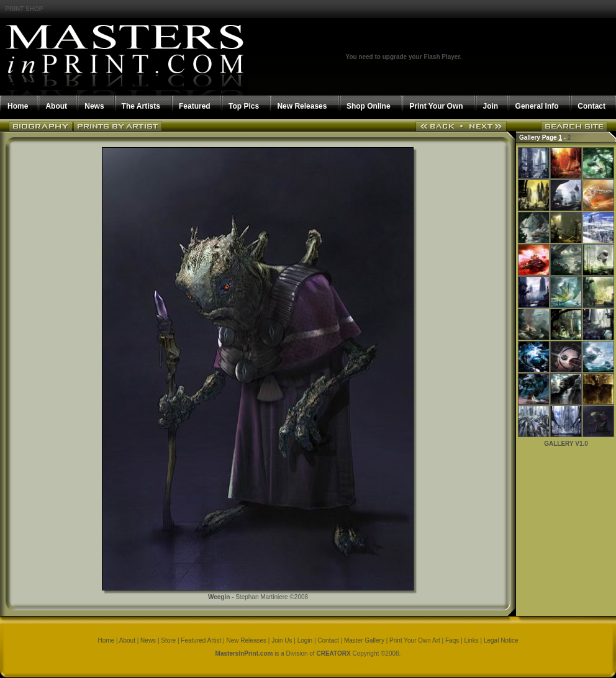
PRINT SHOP (24, 9)
